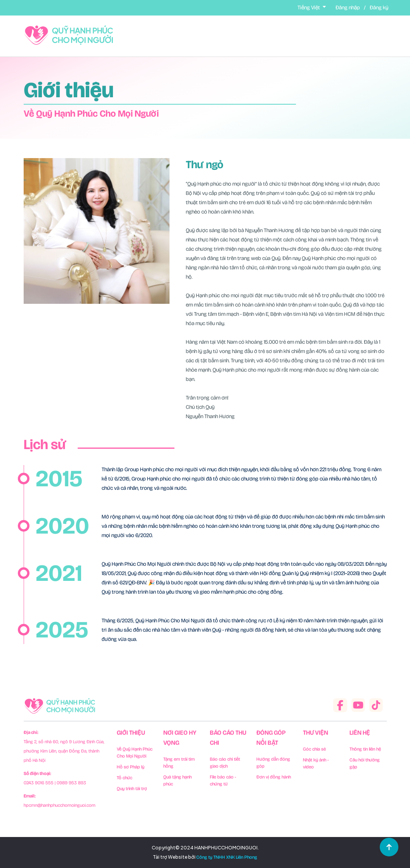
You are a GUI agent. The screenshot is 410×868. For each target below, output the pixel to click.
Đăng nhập (348, 8)
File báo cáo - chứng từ (223, 780)
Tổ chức (125, 778)
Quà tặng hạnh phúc (177, 780)
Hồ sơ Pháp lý (131, 767)
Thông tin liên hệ (365, 749)
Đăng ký (379, 8)
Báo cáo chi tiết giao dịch (225, 763)
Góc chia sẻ (314, 749)
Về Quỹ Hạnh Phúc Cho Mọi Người (135, 753)
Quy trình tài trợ (132, 789)
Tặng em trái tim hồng (179, 763)
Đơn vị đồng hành (274, 777)
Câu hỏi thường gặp (365, 763)
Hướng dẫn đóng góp (273, 763)
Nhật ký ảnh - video (316, 763)
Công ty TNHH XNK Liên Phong (227, 857)
